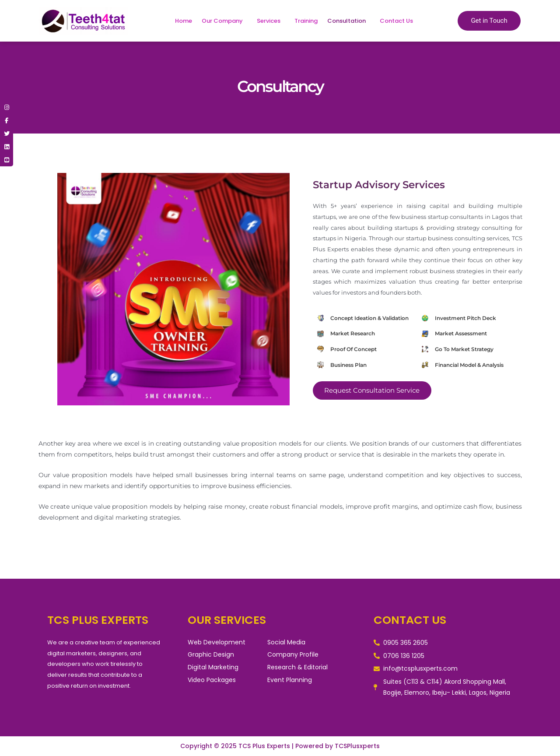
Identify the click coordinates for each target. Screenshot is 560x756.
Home (184, 21)
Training (306, 21)
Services (269, 21)
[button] (224, 21)
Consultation (346, 21)
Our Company (222, 21)
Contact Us (396, 21)
